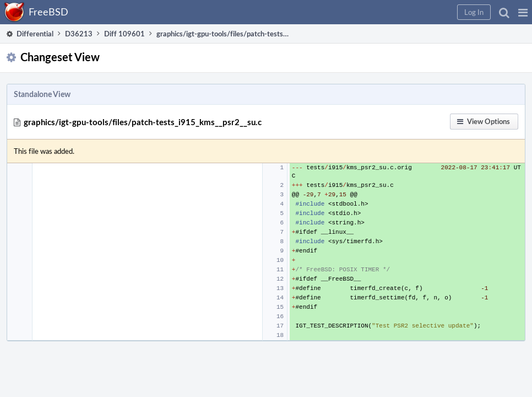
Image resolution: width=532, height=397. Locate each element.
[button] (346, 12)
